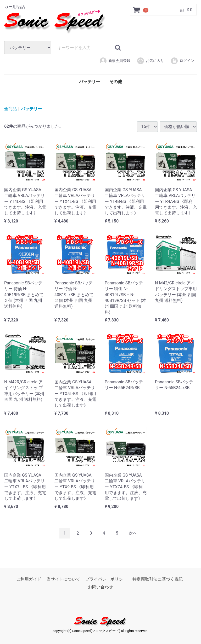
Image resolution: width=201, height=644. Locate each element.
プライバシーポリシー (106, 579)
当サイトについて (63, 579)
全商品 (10, 109)
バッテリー (90, 82)
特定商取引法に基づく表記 (158, 579)
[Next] (133, 533)
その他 (116, 82)
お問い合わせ (100, 587)
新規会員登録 (115, 61)
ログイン (182, 61)
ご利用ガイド (29, 579)
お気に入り (150, 61)
